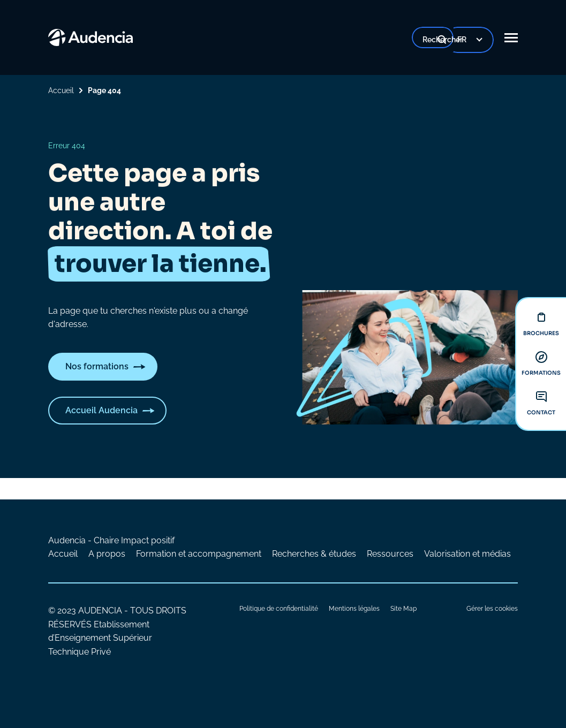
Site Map (403, 609)
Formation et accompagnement (199, 554)
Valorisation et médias (467, 554)
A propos (107, 554)
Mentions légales (354, 609)
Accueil (61, 90)
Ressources (390, 554)
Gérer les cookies (492, 609)
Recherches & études (314, 554)
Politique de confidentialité (279, 609)
